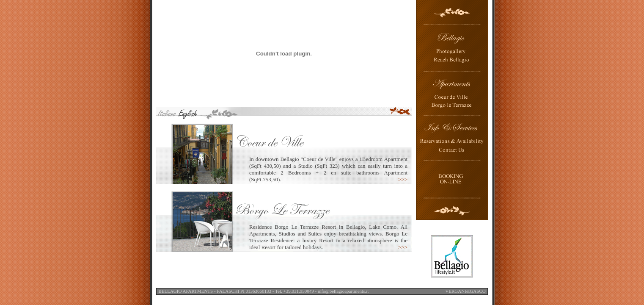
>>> (403, 179)
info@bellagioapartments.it (343, 291)
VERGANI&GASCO (465, 291)
